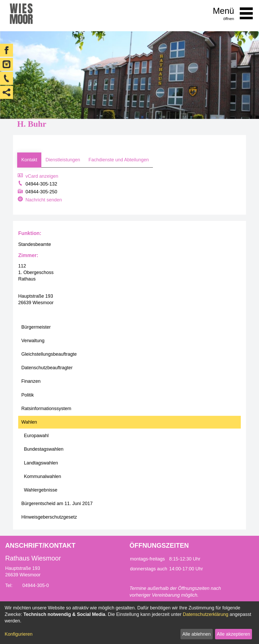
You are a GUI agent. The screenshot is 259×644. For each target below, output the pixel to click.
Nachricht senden (44, 200)
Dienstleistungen (63, 160)
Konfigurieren (19, 634)
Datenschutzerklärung (206, 614)
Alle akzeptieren (234, 634)
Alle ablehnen (196, 634)
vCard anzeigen (42, 176)
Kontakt (29, 160)
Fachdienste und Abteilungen (119, 160)
